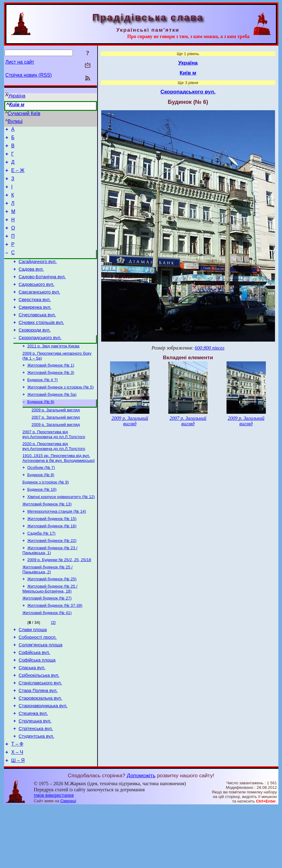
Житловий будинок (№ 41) (47, 657)
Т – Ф (17, 803)
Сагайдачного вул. (38, 277)
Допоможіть (141, 837)
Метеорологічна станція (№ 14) (57, 549)
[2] (53, 667)
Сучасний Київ (24, 113)
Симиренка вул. (35, 328)
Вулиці (15, 121)
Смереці (68, 862)
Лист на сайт (20, 62)
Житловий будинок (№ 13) (47, 541)
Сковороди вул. (35, 354)
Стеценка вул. (33, 769)
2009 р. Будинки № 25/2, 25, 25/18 (59, 601)
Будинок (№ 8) (41, 509)
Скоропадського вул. (40, 362)
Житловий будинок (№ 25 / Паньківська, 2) (48, 611)
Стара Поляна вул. (38, 743)
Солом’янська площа (41, 692)
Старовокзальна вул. (40, 752)
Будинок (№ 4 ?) (43, 408)
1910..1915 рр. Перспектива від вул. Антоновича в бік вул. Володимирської (59, 491)
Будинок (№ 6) (41, 431)
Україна (17, 96)
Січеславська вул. (37, 337)
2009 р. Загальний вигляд (56, 440)
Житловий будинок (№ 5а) (52, 423)
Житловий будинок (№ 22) (52, 580)
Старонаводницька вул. (43, 761)
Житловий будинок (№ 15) (52, 557)
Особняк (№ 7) (41, 501)
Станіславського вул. (40, 735)
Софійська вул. (34, 701)
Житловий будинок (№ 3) (51, 400)
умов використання (54, 856)
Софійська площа (37, 709)
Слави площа (33, 675)
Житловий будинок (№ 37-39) (55, 650)
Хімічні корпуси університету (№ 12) (61, 533)
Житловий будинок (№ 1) (51, 392)
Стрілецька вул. (35, 778)
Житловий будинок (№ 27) (47, 642)
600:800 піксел (210, 348)
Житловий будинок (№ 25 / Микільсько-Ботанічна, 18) (50, 632)
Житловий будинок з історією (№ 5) (61, 415)
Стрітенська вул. (36, 786)
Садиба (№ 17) (42, 573)
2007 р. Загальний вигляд (56, 448)
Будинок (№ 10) (42, 525)
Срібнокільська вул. (39, 726)
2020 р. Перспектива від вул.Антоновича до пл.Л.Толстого (54, 479)
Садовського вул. (36, 303)
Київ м (17, 105)
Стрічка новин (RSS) (29, 75)
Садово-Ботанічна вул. (42, 294)
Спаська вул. (32, 718)
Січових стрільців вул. (41, 345)
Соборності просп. (38, 684)
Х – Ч (17, 812)
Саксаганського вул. (39, 311)
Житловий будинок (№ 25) (52, 621)
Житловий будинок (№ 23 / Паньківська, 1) (50, 591)
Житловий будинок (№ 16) (52, 565)
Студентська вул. (36, 795)
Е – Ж (18, 176)
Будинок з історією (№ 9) (46, 517)
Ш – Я (18, 822)
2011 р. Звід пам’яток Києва (54, 371)
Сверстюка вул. (35, 320)
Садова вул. (31, 286)
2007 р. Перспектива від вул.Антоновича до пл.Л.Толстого (54, 466)
